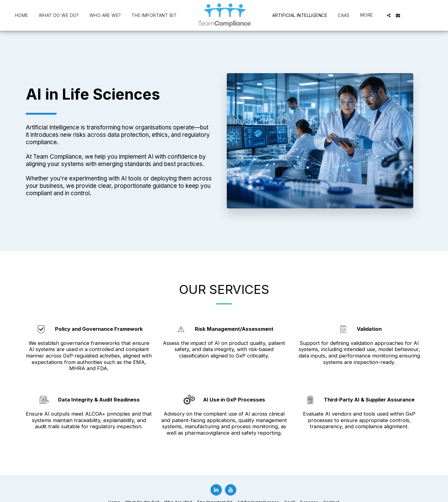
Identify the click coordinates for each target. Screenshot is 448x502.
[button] (389, 15)
